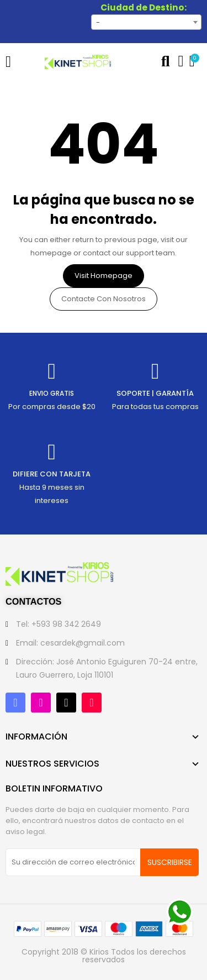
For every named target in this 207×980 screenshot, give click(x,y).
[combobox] (146, 22)
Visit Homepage (104, 276)
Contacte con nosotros (104, 299)
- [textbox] (98, 22)
